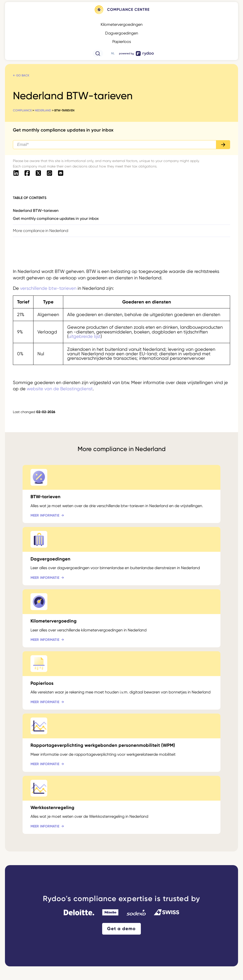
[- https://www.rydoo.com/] (137, 56)
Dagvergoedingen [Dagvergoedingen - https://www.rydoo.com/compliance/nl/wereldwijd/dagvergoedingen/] (122, 33)
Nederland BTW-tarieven (36, 211)
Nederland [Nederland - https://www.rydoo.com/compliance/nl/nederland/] (43, 110)
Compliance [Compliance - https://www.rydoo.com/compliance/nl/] (22, 110)
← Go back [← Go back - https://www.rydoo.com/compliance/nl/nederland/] (21, 75)
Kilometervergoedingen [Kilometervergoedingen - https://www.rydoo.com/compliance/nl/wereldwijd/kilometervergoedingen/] (122, 24)
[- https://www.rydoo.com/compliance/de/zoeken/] (98, 56)
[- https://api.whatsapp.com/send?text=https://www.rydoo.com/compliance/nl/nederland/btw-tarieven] (49, 173)
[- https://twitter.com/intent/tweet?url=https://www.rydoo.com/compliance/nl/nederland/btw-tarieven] (38, 173)
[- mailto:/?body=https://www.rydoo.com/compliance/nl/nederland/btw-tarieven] (61, 173)
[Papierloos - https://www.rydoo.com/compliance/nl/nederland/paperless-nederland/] (121, 680)
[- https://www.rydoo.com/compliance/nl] (121, 14)
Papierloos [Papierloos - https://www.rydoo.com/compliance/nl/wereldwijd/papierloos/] (122, 42)
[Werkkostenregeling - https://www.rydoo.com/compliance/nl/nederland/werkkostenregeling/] (121, 805)
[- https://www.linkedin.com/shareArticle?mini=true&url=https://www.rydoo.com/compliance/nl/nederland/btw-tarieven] (16, 173)
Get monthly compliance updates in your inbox (56, 218)
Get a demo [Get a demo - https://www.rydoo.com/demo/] (121, 929)
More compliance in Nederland (41, 231)
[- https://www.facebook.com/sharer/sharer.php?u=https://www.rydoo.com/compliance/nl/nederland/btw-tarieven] (27, 173)
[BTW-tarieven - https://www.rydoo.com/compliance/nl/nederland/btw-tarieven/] (121, 494)
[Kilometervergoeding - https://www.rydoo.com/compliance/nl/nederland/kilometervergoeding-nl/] (121, 618)
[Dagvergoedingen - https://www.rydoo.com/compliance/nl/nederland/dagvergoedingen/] (121, 556)
